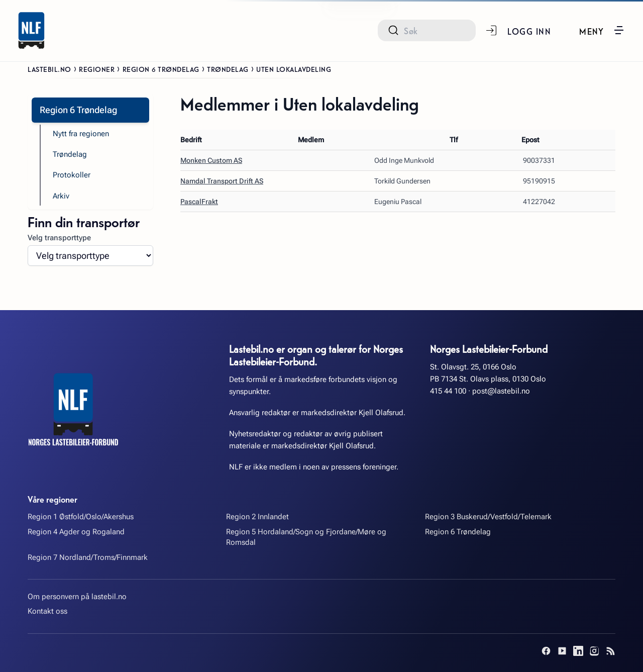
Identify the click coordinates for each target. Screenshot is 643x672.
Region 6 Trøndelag (161, 69)
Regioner (97, 69)
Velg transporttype (59, 238)
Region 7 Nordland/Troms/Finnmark (88, 557)
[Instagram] (594, 651)
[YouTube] (562, 651)
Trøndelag (228, 69)
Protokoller (72, 175)
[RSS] (610, 651)
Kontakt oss (47, 611)
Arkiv (61, 196)
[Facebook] (546, 651)
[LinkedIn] (578, 651)
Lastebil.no (49, 69)
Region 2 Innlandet (257, 517)
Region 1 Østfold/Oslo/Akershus (81, 517)
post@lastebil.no (501, 391)
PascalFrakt (199, 202)
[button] (602, 30)
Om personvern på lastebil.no (77, 597)
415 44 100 (448, 391)
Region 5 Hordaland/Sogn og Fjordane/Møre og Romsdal (306, 537)
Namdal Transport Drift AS (222, 181)
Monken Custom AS (211, 160)
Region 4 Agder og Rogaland (76, 532)
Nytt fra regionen (81, 134)
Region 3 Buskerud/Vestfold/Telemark (488, 517)
